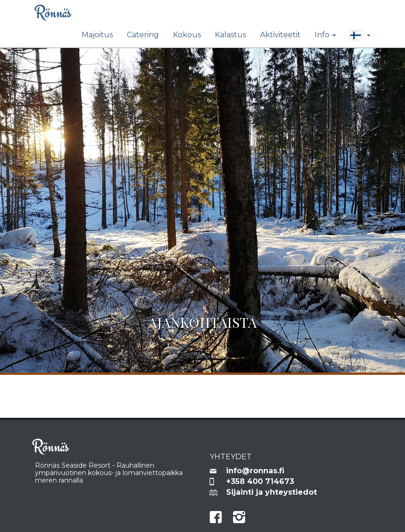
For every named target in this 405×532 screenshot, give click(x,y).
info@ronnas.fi (255, 471)
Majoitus (97, 35)
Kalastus (230, 35)
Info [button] (325, 35)
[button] (360, 35)
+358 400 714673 (260, 481)
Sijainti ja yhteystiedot (271, 492)
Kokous (187, 35)
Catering (143, 35)
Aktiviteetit (280, 35)
